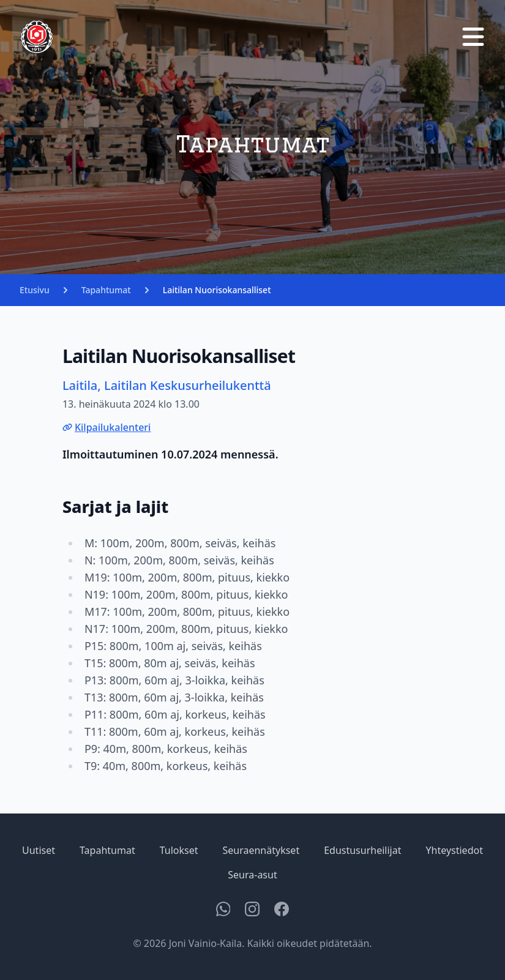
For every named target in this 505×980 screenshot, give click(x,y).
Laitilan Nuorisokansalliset (217, 290)
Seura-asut (252, 875)
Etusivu (35, 290)
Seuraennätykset (261, 850)
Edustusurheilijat (362, 850)
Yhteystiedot (454, 850)
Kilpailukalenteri (107, 427)
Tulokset (179, 850)
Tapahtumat (106, 290)
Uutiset (39, 850)
